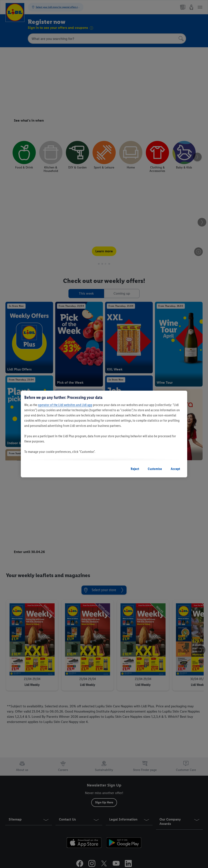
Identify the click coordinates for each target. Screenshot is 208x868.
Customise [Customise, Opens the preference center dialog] (155, 469)
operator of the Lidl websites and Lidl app (65, 405)
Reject (135, 469)
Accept (175, 469)
